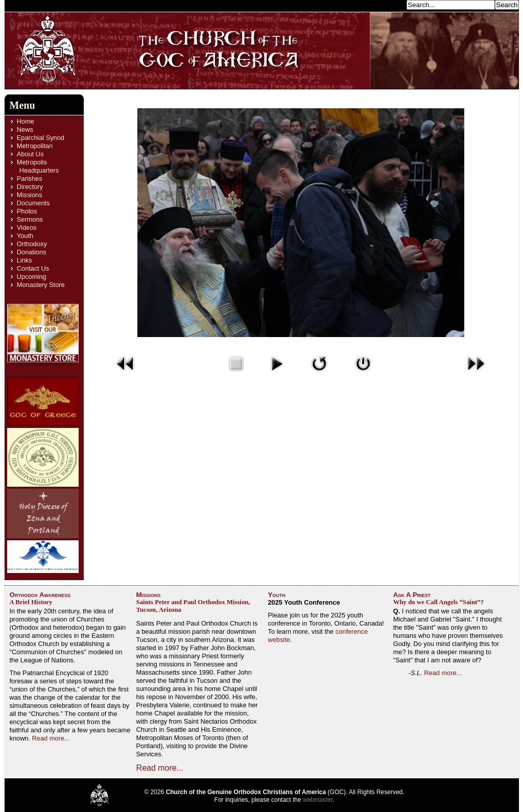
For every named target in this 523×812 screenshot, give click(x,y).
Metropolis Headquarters (38, 166)
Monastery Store (41, 285)
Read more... (51, 738)
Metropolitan (35, 146)
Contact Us (33, 268)
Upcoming (32, 277)
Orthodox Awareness (40, 595)
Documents (33, 203)
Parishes (30, 178)
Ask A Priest (412, 595)
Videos (27, 228)
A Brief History (31, 602)
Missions (30, 195)
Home (26, 121)
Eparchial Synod (41, 138)
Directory (30, 187)
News (25, 129)
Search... (390, 4)
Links (25, 260)
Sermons (30, 219)
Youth (25, 236)
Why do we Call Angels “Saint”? (438, 602)
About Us (30, 154)
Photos (27, 211)
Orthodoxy (32, 244)
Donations (32, 252)
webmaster (318, 800)
